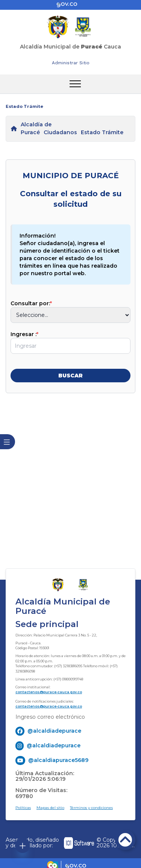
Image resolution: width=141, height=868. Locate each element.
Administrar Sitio (71, 63)
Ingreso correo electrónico (50, 717)
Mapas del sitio (50, 808)
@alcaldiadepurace (54, 731)
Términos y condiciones (91, 808)
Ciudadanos (60, 132)
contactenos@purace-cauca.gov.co (49, 692)
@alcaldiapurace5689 (58, 760)
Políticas (23, 808)
